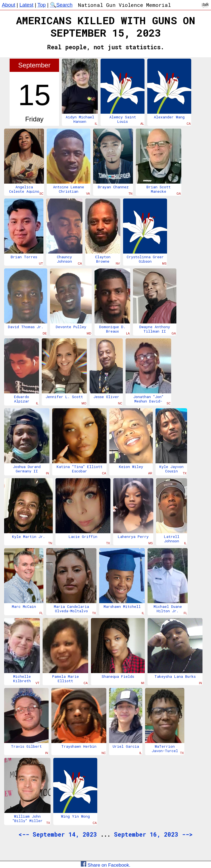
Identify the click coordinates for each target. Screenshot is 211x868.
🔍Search (61, 5)
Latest (27, 5)
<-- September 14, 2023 (58, 834)
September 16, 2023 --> (153, 834)
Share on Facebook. (106, 865)
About (9, 5)
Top (41, 5)
